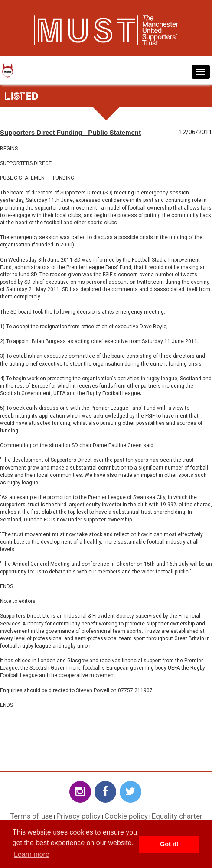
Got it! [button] (169, 844)
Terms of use (31, 816)
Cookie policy (126, 816)
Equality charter (177, 816)
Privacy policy (78, 816)
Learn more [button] (32, 854)
